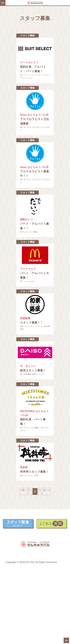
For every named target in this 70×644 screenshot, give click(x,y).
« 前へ (20, 555)
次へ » (48, 555)
